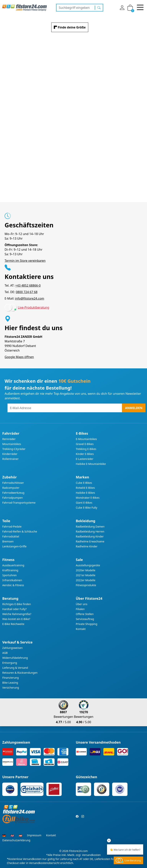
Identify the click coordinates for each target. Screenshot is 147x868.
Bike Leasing (10, 683)
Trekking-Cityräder (14, 449)
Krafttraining (10, 570)
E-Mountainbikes (86, 439)
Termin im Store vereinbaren (25, 261)
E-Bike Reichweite (13, 624)
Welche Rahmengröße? (17, 614)
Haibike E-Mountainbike (91, 464)
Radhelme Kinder (87, 546)
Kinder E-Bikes (85, 454)
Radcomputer (11, 488)
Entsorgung (10, 663)
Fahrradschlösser (13, 483)
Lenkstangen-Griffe (14, 546)
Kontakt (81, 629)
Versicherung (11, 688)
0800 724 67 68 (27, 292)
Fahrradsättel (11, 536)
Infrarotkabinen (12, 580)
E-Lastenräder (85, 459)
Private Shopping (87, 624)
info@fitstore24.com (29, 298)
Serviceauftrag (85, 619)
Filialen (80, 609)
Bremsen (8, 541)
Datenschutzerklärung (16, 840)
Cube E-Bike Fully (87, 508)
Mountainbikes (12, 444)
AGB (5, 653)
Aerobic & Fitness (13, 585)
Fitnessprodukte (86, 585)
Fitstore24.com (78, 851)
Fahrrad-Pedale (12, 526)
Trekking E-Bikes (86, 449)
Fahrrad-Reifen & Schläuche (20, 531)
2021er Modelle (86, 575)
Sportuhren (9, 575)
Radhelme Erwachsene (90, 541)
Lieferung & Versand (15, 668)
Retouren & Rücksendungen (20, 673)
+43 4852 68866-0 (28, 285)
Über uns (82, 604)
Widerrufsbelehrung (15, 658)
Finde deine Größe (72, 27)
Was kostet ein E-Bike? (16, 619)
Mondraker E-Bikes (88, 498)
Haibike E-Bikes (85, 493)
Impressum (34, 835)
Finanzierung (11, 678)
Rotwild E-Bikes (85, 488)
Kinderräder (10, 454)
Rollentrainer (10, 459)
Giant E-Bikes (84, 503)
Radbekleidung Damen (90, 526)
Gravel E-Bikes (85, 444)
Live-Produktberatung (33, 307)
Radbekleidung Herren (90, 531)
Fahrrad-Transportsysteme (19, 503)
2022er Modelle (86, 580)
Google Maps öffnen (19, 357)
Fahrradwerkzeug (13, 493)
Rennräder (9, 439)
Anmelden (134, 408)
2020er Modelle (86, 570)
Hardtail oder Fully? (14, 609)
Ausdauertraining (13, 565)
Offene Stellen (85, 614)
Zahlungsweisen (13, 648)
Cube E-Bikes (84, 483)
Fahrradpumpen (13, 498)
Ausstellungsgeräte (88, 565)
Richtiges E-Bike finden (17, 604)
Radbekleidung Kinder (90, 536)
